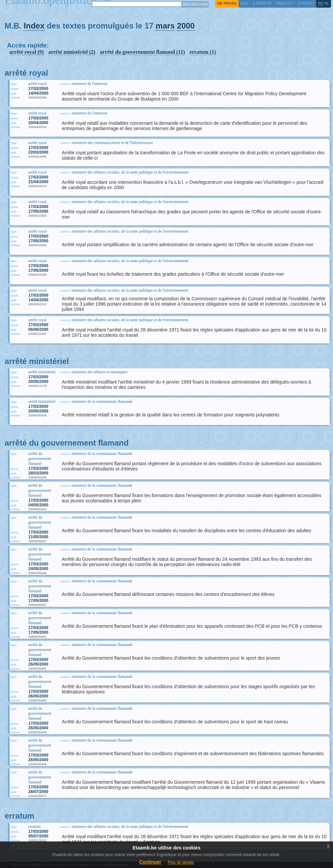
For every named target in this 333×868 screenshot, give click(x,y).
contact (306, 3)
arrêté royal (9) (27, 52)
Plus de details (181, 862)
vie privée (227, 3)
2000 (186, 26)
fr (321, 3)
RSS (244, 3)
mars (165, 26)
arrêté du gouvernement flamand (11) (142, 52)
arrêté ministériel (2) (72, 52)
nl (327, 3)
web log (284, 3)
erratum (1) (203, 52)
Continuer (150, 862)
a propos (262, 3)
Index (34, 26)
